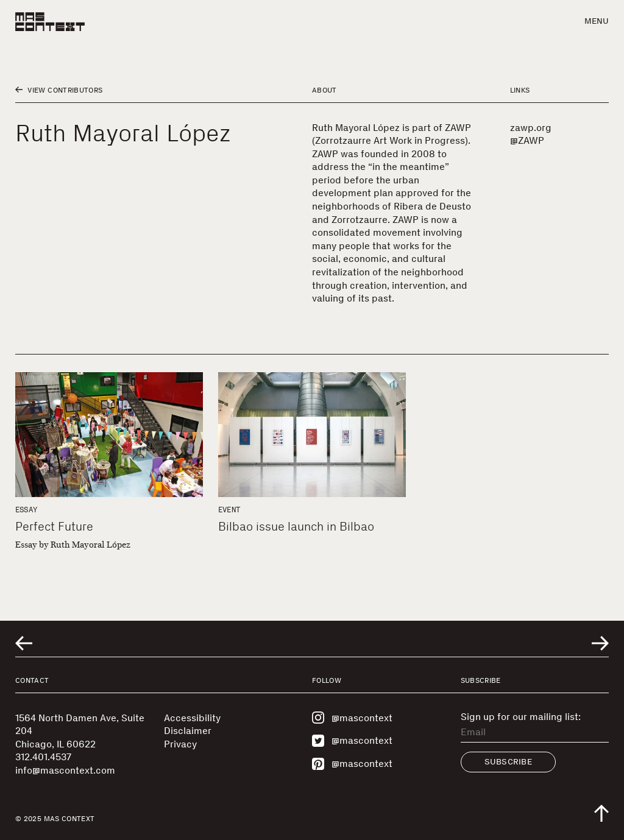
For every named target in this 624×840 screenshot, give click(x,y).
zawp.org (531, 128)
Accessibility (192, 718)
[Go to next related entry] (600, 643)
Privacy (180, 744)
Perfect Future (54, 526)
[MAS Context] (50, 22)
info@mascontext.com (65, 770)
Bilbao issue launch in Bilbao (296, 526)
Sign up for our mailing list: (521, 717)
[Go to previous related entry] (24, 643)
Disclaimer (188, 731)
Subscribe (509, 762)
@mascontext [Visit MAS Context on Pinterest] (352, 764)
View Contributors (59, 90)
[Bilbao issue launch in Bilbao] (312, 435)
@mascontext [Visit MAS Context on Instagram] (352, 718)
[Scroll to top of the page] (601, 813)
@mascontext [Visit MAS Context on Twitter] (352, 741)
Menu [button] (597, 21)
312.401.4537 (43, 757)
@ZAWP (527, 140)
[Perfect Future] (109, 435)
